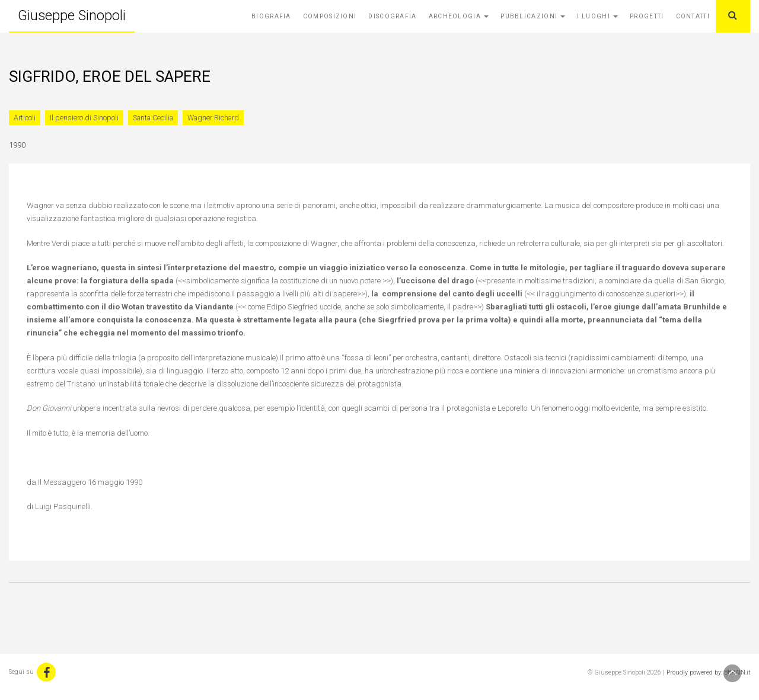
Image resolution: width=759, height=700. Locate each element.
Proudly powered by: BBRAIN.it (708, 672)
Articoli (25, 118)
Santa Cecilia (153, 118)
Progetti (647, 16)
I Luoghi (597, 16)
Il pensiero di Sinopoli (84, 118)
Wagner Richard (213, 118)
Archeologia (459, 16)
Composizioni (330, 16)
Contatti (693, 16)
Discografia (392, 16)
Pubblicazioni (533, 16)
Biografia (271, 16)
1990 (17, 145)
